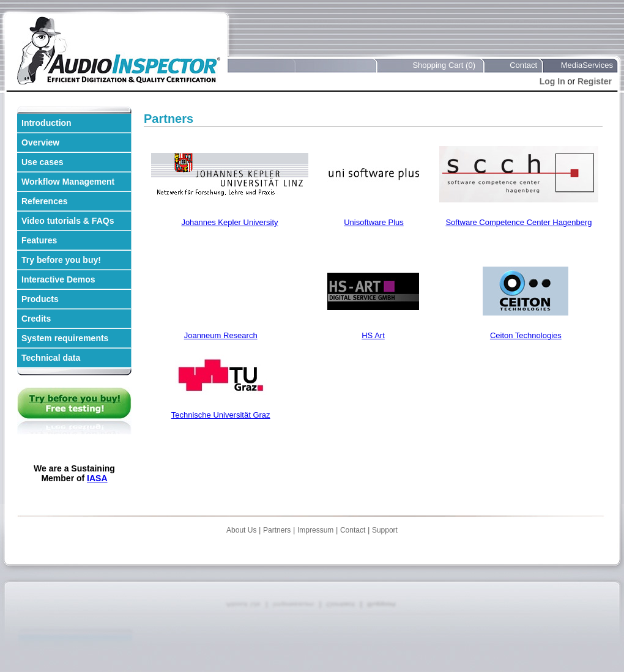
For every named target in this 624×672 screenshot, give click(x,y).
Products (40, 299)
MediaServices (587, 65)
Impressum (315, 530)
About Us (241, 530)
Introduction (46, 123)
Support (385, 530)
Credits (36, 319)
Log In (552, 81)
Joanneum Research (221, 335)
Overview (40, 142)
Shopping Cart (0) (444, 65)
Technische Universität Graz (221, 415)
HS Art (373, 335)
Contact (523, 65)
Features (39, 240)
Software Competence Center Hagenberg (518, 222)
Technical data (51, 358)
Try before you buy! (61, 260)
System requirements (65, 338)
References (45, 201)
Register (595, 81)
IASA (97, 478)
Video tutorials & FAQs (68, 221)
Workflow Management (68, 182)
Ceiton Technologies (526, 335)
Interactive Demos (58, 279)
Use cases (43, 162)
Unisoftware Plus (374, 222)
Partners (277, 530)
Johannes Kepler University (229, 222)
